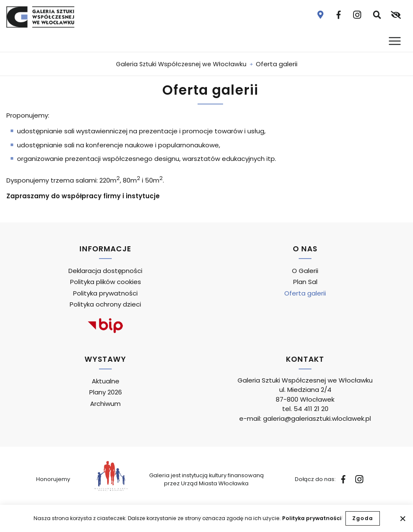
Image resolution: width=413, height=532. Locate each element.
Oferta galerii (305, 293)
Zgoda (363, 518)
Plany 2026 (106, 392)
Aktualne (106, 381)
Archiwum (105, 404)
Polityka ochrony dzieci (105, 304)
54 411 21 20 (311, 409)
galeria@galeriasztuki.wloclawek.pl (317, 418)
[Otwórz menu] (396, 41)
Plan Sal (305, 282)
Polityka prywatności (312, 518)
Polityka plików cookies (106, 282)
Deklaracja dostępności (105, 271)
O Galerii (305, 271)
